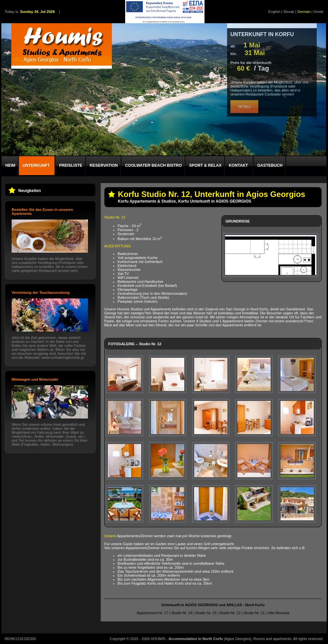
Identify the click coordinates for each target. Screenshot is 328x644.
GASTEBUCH (270, 165)
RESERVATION (104, 165)
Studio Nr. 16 (182, 613)
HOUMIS (158, 639)
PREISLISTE (71, 165)
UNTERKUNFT (36, 165)
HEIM (10, 165)
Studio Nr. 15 (206, 613)
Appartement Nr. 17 (153, 613)
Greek (318, 12)
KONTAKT (238, 165)
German (304, 12)
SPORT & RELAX (205, 165)
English (274, 12)
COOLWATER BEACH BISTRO (154, 165)
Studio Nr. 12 (230, 613)
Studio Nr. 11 (254, 613)
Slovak (289, 12)
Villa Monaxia (278, 613)
